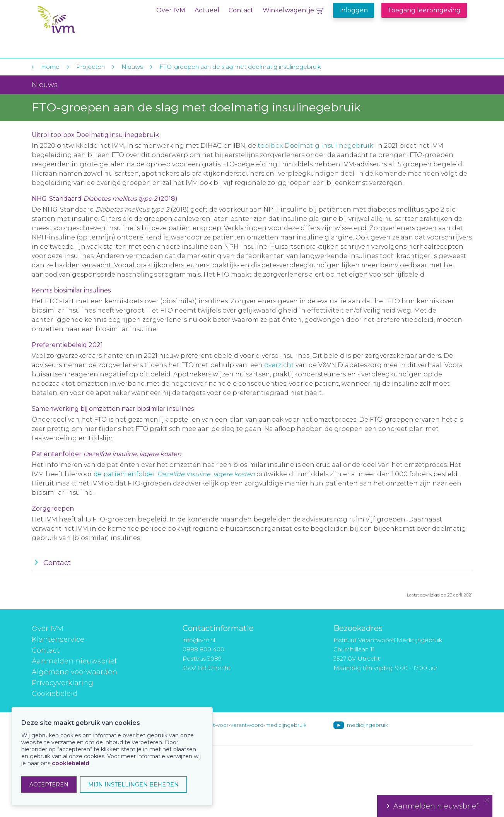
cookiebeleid (71, 763)
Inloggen (354, 10)
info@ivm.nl (199, 640)
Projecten (91, 67)
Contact (241, 10)
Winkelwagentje (288, 10)
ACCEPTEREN (49, 785)
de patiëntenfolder (125, 474)
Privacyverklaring (62, 683)
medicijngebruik (367, 725)
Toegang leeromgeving (424, 10)
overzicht (279, 365)
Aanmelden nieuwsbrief (74, 661)
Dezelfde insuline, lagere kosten (206, 474)
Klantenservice (58, 639)
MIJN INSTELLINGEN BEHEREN (133, 785)
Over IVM (171, 10)
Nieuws (132, 67)
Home (50, 67)
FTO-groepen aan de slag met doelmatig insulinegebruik (240, 67)
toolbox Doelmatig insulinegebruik (315, 146)
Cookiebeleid (55, 694)
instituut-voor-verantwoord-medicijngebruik (251, 725)
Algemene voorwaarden (74, 672)
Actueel (207, 10)
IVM (85, 23)
